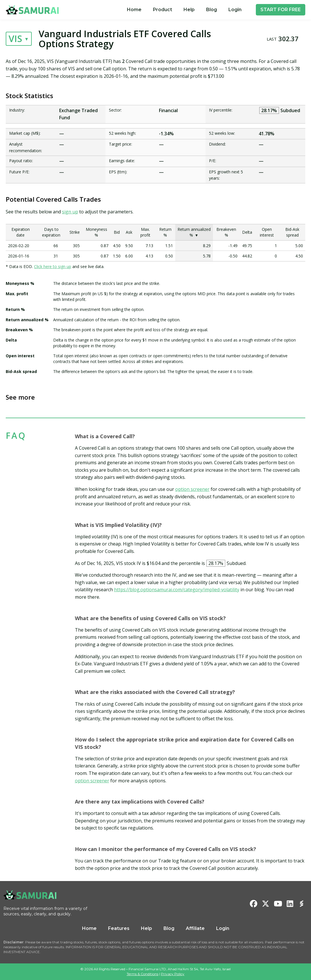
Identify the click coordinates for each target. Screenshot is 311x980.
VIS (15, 38)
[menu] (184, 10)
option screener (192, 489)
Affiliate (195, 928)
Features (119, 928)
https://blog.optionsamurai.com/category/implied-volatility (177, 590)
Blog (212, 10)
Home (134, 10)
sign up (70, 212)
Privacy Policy (173, 974)
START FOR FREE (281, 10)
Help (189, 10)
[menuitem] (134, 10)
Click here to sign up (53, 266)
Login (235, 10)
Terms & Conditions (142, 974)
